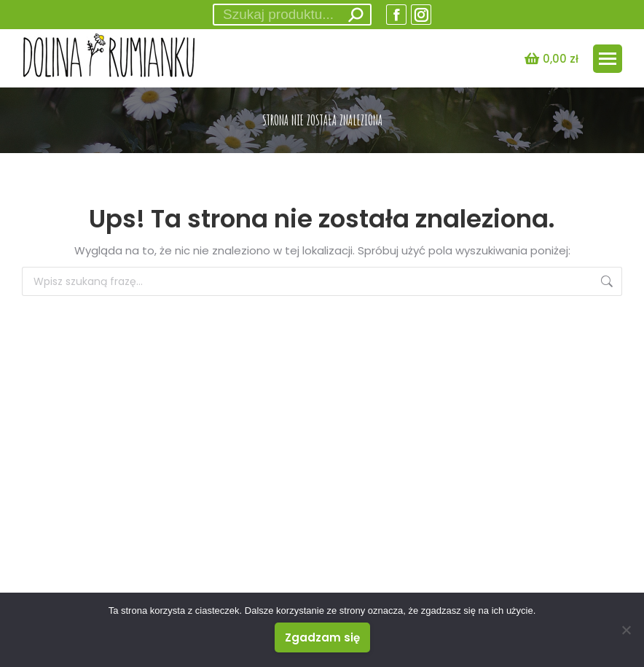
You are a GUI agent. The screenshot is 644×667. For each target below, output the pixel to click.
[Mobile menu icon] (608, 59)
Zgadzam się (322, 637)
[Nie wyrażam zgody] (626, 630)
